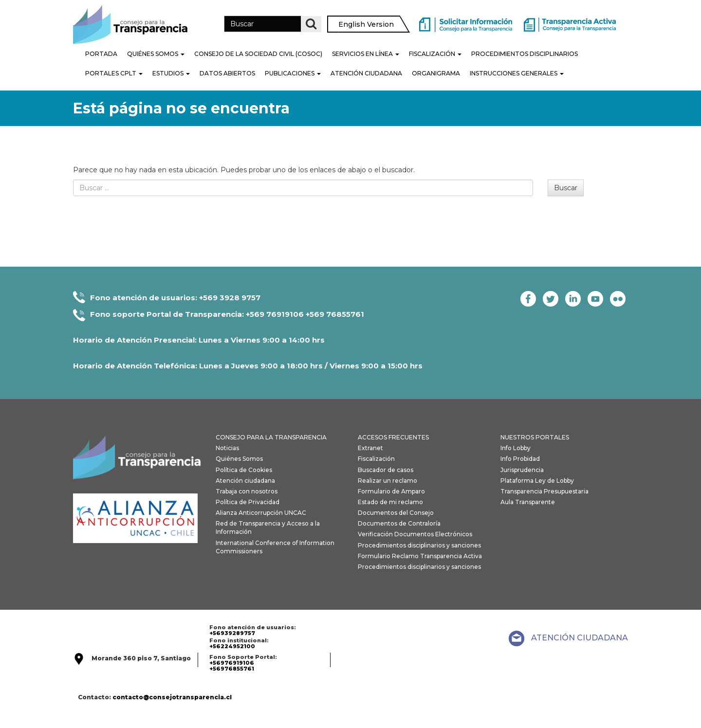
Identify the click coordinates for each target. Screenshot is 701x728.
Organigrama (436, 73)
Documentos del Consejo (396, 513)
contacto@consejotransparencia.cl (172, 697)
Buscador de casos (386, 470)
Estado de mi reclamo (390, 502)
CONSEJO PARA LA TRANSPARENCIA (271, 437)
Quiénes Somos (156, 54)
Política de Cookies (244, 470)
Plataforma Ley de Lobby (537, 481)
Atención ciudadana (245, 481)
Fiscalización (435, 54)
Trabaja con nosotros (247, 491)
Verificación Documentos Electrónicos (415, 534)
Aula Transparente (528, 502)
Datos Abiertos (227, 73)
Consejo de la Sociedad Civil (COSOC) (258, 54)
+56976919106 (232, 663)
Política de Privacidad (248, 502)
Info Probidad (520, 459)
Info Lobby (516, 448)
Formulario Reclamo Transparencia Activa (420, 556)
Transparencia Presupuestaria (544, 491)
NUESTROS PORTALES (535, 437)
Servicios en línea (366, 54)
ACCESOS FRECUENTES (393, 437)
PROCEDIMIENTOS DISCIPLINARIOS (525, 54)
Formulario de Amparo (391, 491)
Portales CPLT (114, 73)
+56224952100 (232, 646)
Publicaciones (293, 73)
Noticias (227, 448)
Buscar (566, 188)
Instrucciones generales (517, 73)
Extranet (370, 448)
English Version (366, 24)
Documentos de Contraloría (399, 523)
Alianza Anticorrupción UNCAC (261, 513)
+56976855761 (232, 669)
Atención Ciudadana (366, 73)
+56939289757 (232, 633)
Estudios (171, 73)
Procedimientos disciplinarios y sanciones (419, 545)
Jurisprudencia (522, 470)
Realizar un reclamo (387, 481)
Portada (101, 54)
